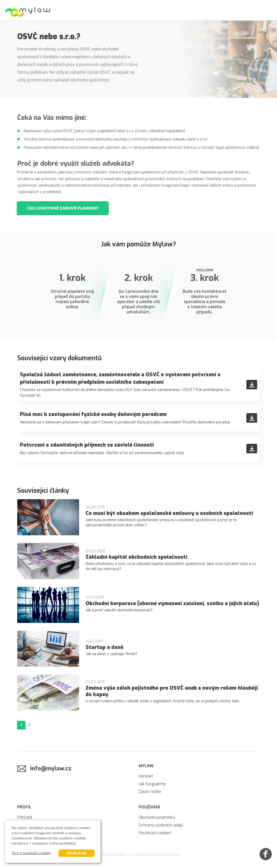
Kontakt (146, 776)
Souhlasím (77, 853)
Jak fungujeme (152, 784)
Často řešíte (150, 792)
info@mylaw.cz (51, 768)
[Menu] (267, 10)
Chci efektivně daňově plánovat (63, 208)
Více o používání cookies (31, 853)
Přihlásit (25, 817)
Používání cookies (155, 833)
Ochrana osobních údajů (161, 825)
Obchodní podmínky (157, 817)
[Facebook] (266, 854)
